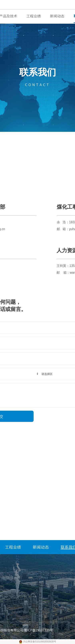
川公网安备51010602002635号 (39, 642)
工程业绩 (34, 16)
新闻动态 (57, 16)
